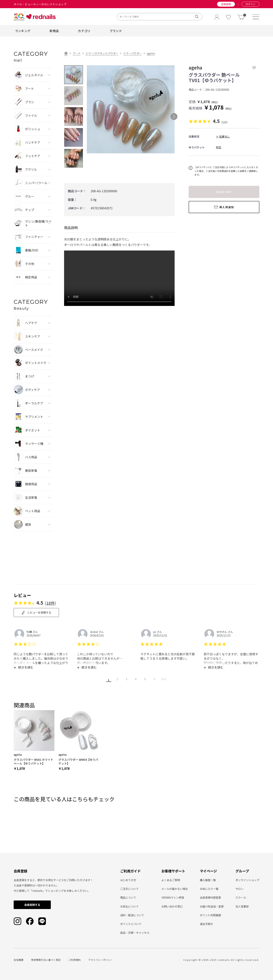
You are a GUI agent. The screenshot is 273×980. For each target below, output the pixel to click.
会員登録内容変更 (210, 897)
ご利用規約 (74, 959)
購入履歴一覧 (208, 879)
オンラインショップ (247, 879)
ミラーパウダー (133, 53)
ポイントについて (131, 923)
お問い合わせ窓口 (172, 906)
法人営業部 (242, 906)
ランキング (23, 31)
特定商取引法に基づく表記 (46, 959)
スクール (241, 897)
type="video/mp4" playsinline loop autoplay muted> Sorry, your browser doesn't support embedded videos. (119, 278)
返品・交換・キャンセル (135, 932)
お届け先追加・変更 (212, 906)
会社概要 (19, 959)
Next (174, 117)
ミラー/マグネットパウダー (102, 53)
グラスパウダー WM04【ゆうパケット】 (78, 761)
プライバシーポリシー (100, 959)
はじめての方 (128, 879)
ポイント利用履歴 (210, 915)
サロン (239, 888)
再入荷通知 (224, 207)
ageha (151, 53)
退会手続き (206, 923)
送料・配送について (132, 915)
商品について (128, 897)
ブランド (116, 31)
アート (77, 53)
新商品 (54, 31)
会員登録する (32, 904)
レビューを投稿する (36, 613)
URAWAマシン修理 (173, 897)
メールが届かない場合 (175, 888)
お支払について (129, 906)
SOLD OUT (224, 192)
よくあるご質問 (171, 879)
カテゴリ (84, 31)
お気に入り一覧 (209, 888)
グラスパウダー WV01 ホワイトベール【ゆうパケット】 (33, 761)
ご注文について (129, 888)
